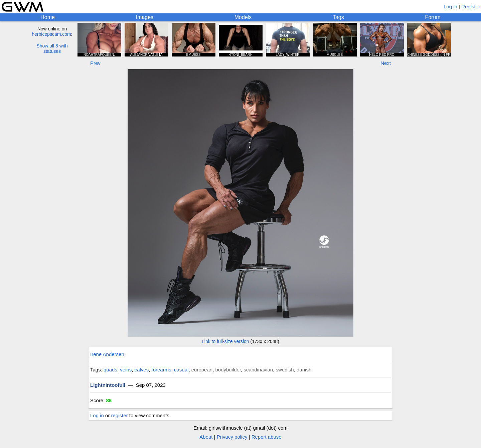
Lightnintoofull (108, 385)
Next (386, 63)
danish (304, 370)
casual (181, 370)
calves (142, 370)
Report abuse (267, 437)
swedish (285, 370)
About (206, 437)
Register (471, 7)
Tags (338, 17)
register (120, 415)
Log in (450, 7)
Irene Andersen (107, 354)
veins (126, 370)
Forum (433, 17)
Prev (95, 63)
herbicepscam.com (51, 34)
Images (145, 17)
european (202, 370)
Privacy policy (232, 437)
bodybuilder (228, 370)
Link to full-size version (225, 341)
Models (243, 17)
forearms (162, 370)
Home (48, 17)
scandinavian (259, 370)
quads (110, 370)
